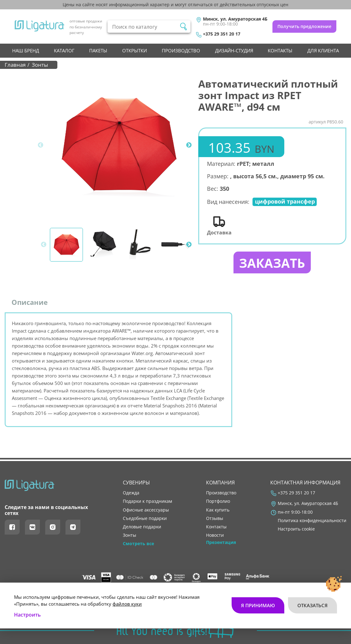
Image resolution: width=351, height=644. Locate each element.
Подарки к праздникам (147, 501)
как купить (218, 510)
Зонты (130, 535)
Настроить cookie (296, 529)
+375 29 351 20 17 (222, 34)
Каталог (64, 50)
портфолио (218, 501)
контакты (280, 50)
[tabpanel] (119, 145)
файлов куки (127, 604)
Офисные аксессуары (146, 510)
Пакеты (98, 50)
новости (215, 535)
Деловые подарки (142, 527)
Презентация (221, 542)
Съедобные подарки (145, 518)
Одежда (131, 493)
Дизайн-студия (234, 50)
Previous (41, 145)
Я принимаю (258, 605)
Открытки (135, 50)
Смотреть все (138, 544)
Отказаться (313, 605)
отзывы (215, 518)
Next (189, 145)
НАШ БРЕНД (26, 50)
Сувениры (136, 483)
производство (181, 50)
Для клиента (323, 50)
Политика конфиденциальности (312, 521)
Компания (220, 483)
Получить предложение (304, 26)
